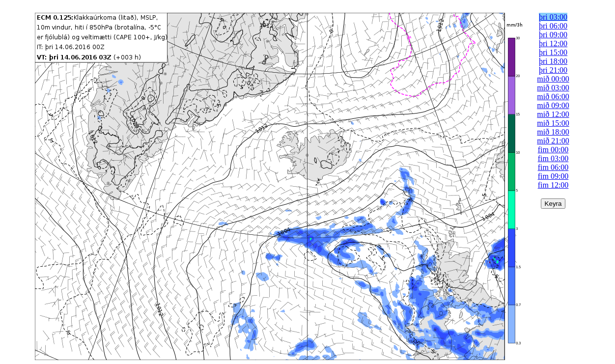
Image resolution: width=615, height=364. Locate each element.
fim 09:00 (553, 176)
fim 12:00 (553, 185)
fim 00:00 (553, 150)
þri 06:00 (553, 26)
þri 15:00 (553, 52)
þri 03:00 (553, 17)
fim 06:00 (553, 167)
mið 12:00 (553, 114)
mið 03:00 (553, 88)
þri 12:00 (553, 43)
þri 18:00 (553, 61)
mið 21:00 (553, 141)
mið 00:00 (553, 79)
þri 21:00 (553, 70)
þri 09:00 (553, 35)
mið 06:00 (553, 97)
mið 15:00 (553, 123)
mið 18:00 (553, 132)
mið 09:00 (553, 105)
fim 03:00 (553, 158)
